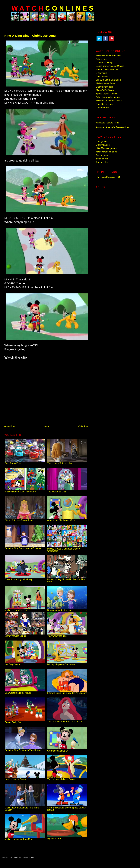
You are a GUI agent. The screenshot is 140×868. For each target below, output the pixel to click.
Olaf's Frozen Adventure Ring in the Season (25, 808)
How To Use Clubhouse (107, 69)
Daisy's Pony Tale (104, 87)
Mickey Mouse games (106, 152)
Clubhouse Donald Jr (67, 750)
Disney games (103, 145)
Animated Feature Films (107, 123)
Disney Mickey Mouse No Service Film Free (67, 579)
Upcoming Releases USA (108, 177)
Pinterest (112, 39)
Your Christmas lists (67, 635)
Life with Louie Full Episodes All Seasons (67, 692)
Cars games (102, 141)
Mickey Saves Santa (106, 83)
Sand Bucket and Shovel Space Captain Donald (67, 808)
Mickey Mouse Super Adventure (25, 491)
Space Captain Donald (107, 94)
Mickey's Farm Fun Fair (25, 609)
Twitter (99, 39)
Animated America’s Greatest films (112, 127)
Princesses (101, 59)
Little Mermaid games (106, 148)
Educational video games (108, 97)
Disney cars (102, 73)
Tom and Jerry (103, 162)
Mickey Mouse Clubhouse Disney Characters (67, 549)
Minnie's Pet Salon (105, 90)
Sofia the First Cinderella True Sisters (25, 749)
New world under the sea (67, 609)
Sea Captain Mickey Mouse (25, 692)
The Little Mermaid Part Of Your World (67, 720)
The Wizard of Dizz (67, 491)
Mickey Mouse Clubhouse (108, 56)
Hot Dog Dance (25, 663)
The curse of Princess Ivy (67, 462)
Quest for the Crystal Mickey (25, 578)
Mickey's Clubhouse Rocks (109, 101)
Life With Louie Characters (109, 80)
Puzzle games (103, 155)
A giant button (67, 837)
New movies (102, 76)
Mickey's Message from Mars (25, 838)
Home (47, 426)
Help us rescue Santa (25, 778)
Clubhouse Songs (104, 63)
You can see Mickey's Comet (67, 778)
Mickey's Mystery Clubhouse (67, 663)
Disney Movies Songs (25, 635)
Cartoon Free (102, 108)
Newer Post (9, 426)
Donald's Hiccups (104, 104)
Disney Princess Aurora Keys (25, 519)
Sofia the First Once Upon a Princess (25, 547)
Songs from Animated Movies (110, 66)
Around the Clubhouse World (67, 519)
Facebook (105, 39)
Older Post (83, 426)
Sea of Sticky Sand (25, 721)
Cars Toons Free (25, 462)
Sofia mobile (102, 159)
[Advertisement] (46, 391)
